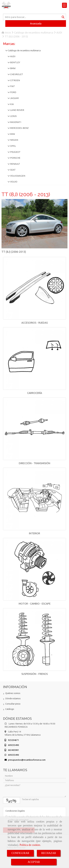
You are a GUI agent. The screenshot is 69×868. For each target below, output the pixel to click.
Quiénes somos (13, 693)
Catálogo (10, 709)
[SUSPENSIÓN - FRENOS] (34, 639)
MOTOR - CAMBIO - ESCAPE (35, 604)
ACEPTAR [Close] (34, 862)
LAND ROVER (17, 110)
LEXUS (13, 116)
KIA (12, 104)
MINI (12, 134)
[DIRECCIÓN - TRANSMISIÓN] (34, 429)
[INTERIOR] (34, 499)
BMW (13, 68)
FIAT (12, 86)
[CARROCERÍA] (34, 359)
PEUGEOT (15, 152)
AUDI (13, 56)
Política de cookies (30, 845)
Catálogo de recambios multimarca (24, 51)
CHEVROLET (16, 74)
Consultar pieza (13, 704)
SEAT (13, 170)
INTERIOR (34, 533)
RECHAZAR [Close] (49, 853)
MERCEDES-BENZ (19, 128)
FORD (13, 92)
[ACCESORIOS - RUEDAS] (34, 288)
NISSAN (14, 140)
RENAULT (15, 164)
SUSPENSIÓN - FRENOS (35, 674)
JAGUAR (14, 98)
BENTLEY (15, 62)
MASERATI (15, 122)
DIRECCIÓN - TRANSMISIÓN (34, 463)
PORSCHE (15, 158)
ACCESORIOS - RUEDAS (35, 323)
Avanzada (36, 23)
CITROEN (15, 80)
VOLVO (13, 182)
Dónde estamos (13, 699)
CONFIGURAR (20, 853)
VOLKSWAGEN (17, 176)
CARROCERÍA (35, 393)
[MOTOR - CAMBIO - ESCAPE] (34, 569)
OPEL (13, 146)
